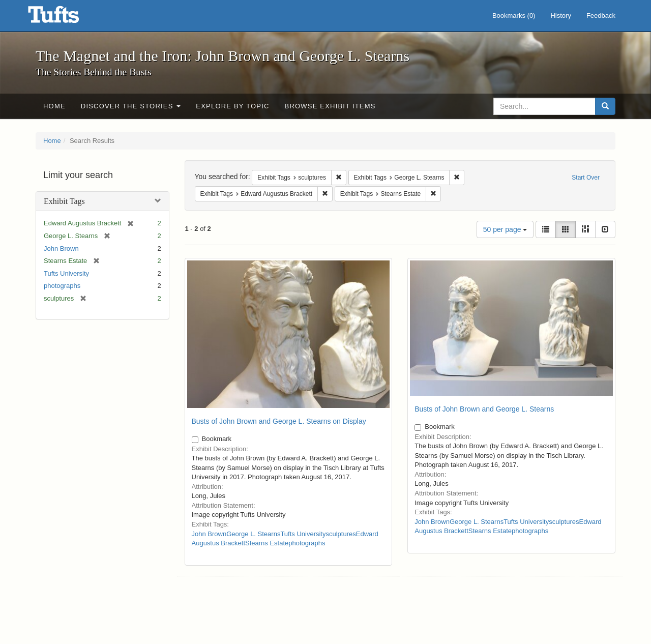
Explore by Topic (232, 106)
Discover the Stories (131, 106)
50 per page (505, 229)
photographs (62, 286)
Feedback (601, 16)
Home (54, 106)
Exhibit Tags (64, 201)
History (560, 16)
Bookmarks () (514, 16)
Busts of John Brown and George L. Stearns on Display (279, 421)
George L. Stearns (253, 534)
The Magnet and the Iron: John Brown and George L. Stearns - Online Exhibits (66, 18)
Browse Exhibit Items (330, 106)
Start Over (586, 178)
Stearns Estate (267, 543)
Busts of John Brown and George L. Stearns (484, 409)
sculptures (341, 534)
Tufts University (66, 273)
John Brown (61, 248)
